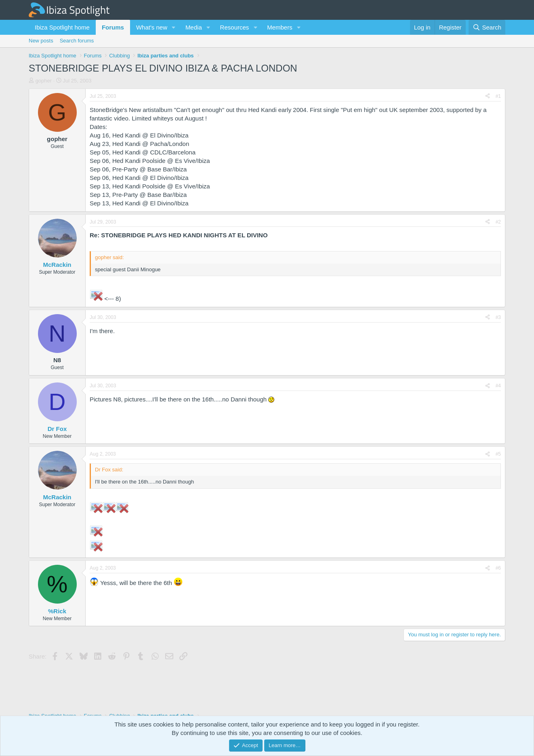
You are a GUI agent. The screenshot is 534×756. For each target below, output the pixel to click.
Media (194, 27)
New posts (41, 41)
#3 (498, 317)
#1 (498, 96)
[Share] (488, 96)
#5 (498, 454)
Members (280, 27)
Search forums (77, 41)
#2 (498, 222)
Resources (235, 27)
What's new (152, 27)
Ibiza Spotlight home (62, 27)
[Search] (487, 27)
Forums (113, 27)
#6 (498, 568)
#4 (498, 386)
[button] (174, 27)
